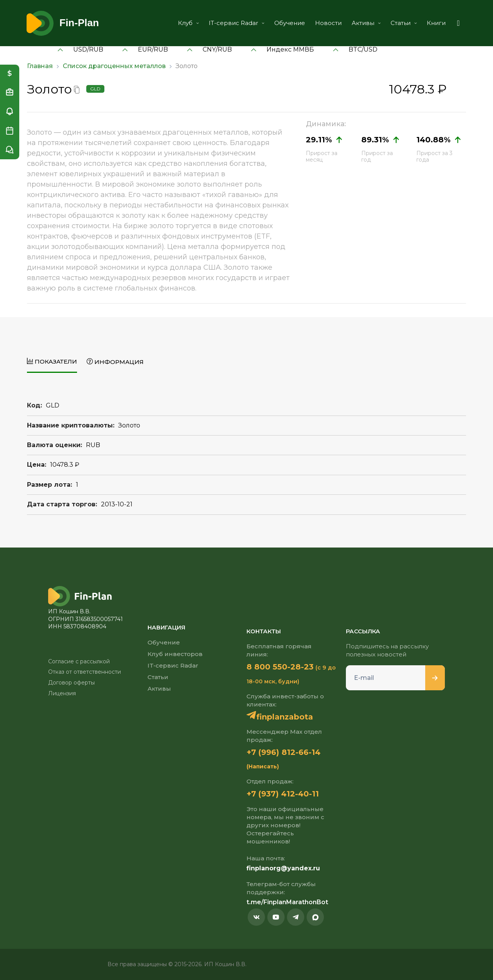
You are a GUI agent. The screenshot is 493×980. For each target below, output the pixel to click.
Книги (436, 23)
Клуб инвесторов (175, 654)
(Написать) (263, 766)
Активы (366, 23)
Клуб (188, 23)
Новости (328, 23)
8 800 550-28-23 (280, 667)
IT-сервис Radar (236, 23)
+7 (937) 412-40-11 (283, 794)
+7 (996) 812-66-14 (283, 752)
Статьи (404, 23)
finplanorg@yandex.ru (283, 868)
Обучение (290, 23)
